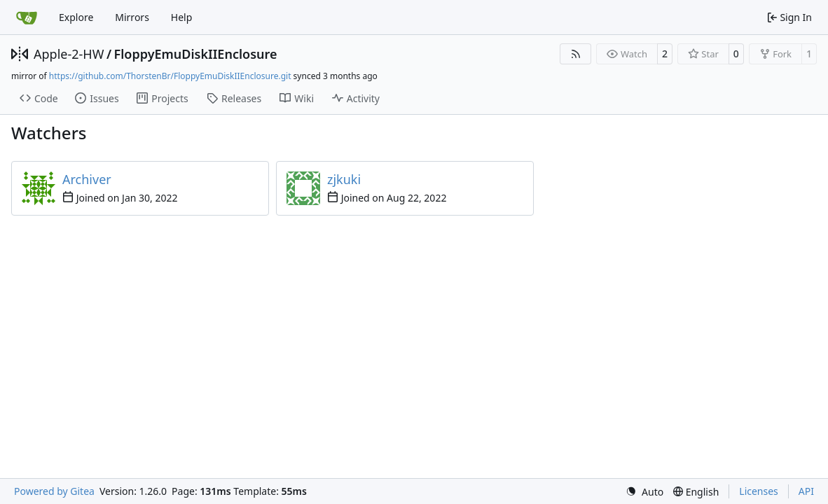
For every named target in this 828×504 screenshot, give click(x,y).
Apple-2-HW (69, 54)
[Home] (27, 17)
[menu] (644, 492)
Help (182, 17)
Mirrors (132, 17)
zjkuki (344, 179)
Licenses (759, 491)
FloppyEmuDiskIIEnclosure (196, 54)
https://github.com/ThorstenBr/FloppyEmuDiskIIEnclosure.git (170, 76)
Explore (76, 17)
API (806, 491)
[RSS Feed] (576, 54)
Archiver (87, 179)
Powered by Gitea (54, 491)
